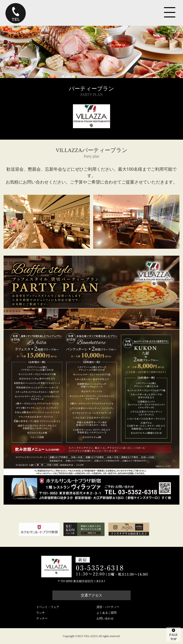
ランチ (41, 613)
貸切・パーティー (108, 607)
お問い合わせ (105, 618)
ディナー (42, 618)
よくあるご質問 (107, 613)
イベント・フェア (48, 607)
